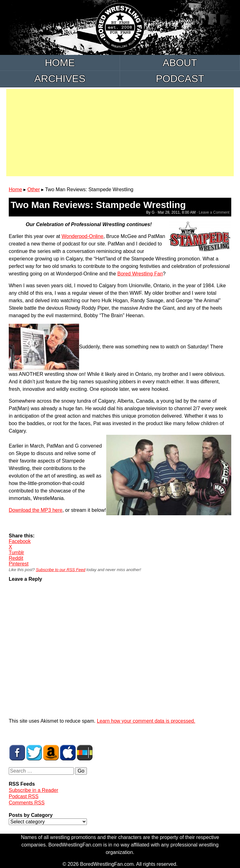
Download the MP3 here (36, 510)
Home (60, 63)
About (180, 63)
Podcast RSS (24, 796)
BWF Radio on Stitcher (85, 753)
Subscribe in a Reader (33, 790)
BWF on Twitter (34, 753)
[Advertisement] (120, 133)
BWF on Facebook (17, 753)
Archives (60, 79)
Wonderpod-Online (82, 236)
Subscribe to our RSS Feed (61, 570)
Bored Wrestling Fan (140, 274)
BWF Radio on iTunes (68, 753)
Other (34, 189)
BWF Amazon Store (51, 753)
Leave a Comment (214, 212)
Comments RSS (27, 803)
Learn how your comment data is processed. (146, 721)
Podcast (180, 79)
